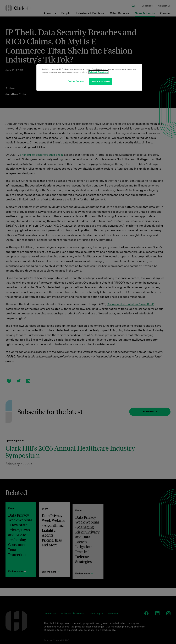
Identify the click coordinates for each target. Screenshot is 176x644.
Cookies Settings (76, 81)
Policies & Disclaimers (98, 72)
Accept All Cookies (101, 81)
